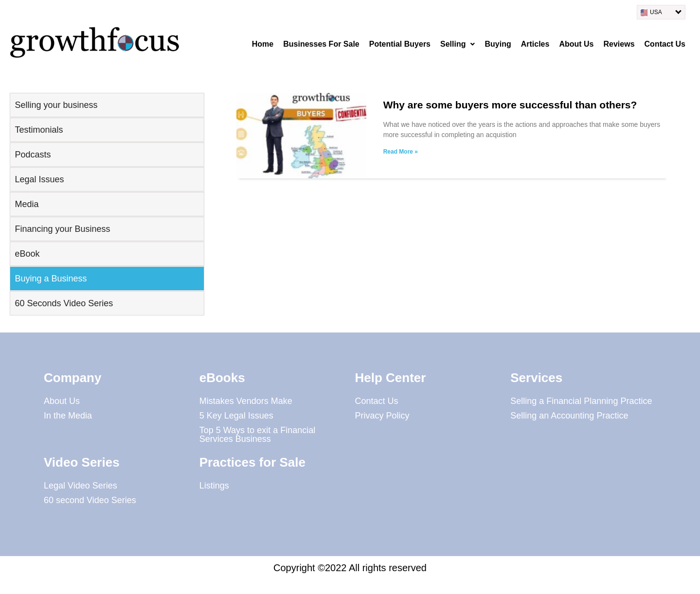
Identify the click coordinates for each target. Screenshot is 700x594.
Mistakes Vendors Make (246, 401)
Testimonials (39, 130)
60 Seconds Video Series (64, 303)
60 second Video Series (90, 500)
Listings (214, 486)
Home (263, 44)
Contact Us (665, 44)
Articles (535, 44)
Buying (498, 44)
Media (27, 204)
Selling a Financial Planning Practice (581, 401)
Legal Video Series (81, 486)
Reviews (619, 44)
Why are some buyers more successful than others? (510, 105)
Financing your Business (63, 229)
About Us (576, 44)
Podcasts (33, 155)
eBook (27, 254)
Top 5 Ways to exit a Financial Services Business (257, 435)
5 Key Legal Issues (236, 416)
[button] (458, 44)
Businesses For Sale (321, 44)
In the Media (68, 416)
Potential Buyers (400, 44)
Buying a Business (51, 279)
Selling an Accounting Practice (569, 416)
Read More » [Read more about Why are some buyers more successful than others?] (401, 152)
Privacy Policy (382, 416)
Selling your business (56, 105)
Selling (458, 44)
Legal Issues (40, 179)
